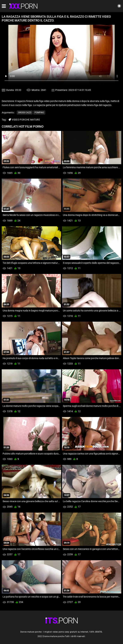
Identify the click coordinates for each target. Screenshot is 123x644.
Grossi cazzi (25, 113)
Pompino (39, 113)
